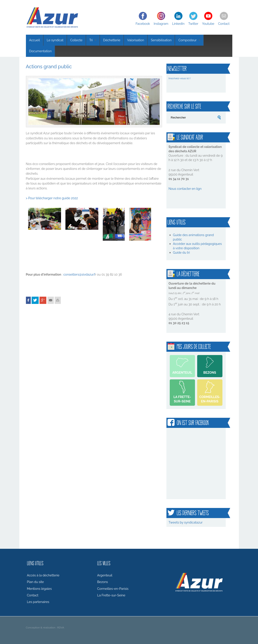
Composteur (189, 40)
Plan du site (35, 582)
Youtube (208, 24)
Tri (93, 40)
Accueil (35, 40)
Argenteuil (182, 372)
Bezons (210, 372)
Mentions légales (39, 589)
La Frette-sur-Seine (182, 399)
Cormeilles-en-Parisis (210, 399)
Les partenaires (38, 602)
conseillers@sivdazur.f (79, 274)
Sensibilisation (161, 40)
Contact (224, 24)
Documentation (41, 51)
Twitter (193, 24)
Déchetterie (112, 40)
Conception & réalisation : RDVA (45, 628)
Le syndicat (55, 40)
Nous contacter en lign (185, 189)
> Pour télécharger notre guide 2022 (52, 198)
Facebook (143, 24)
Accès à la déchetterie (43, 575)
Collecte (76, 40)
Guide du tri (182, 252)
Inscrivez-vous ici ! (180, 78)
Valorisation (136, 40)
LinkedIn (178, 24)
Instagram (161, 24)
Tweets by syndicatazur (186, 522)
